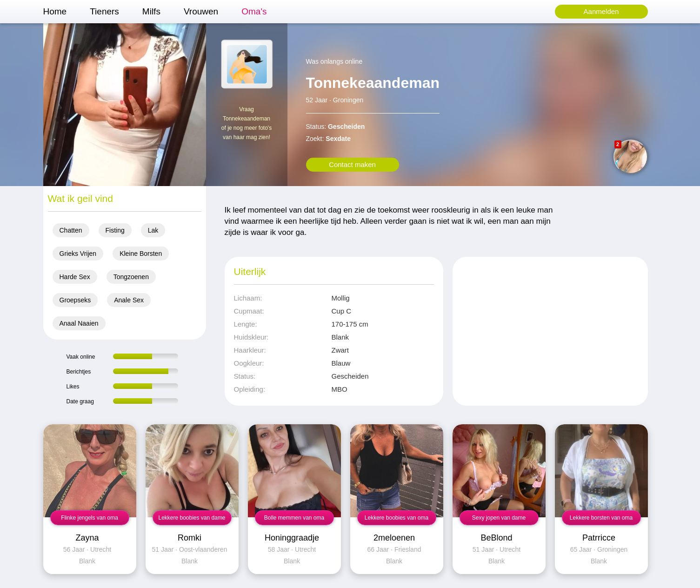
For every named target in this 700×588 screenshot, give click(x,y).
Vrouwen (201, 11)
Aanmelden (601, 11)
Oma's (254, 11)
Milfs (151, 11)
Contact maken (352, 164)
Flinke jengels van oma (90, 518)
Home (55, 11)
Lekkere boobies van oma (397, 518)
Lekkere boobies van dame (192, 518)
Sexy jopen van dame (499, 518)
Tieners (104, 11)
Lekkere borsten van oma (601, 518)
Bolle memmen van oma (294, 518)
